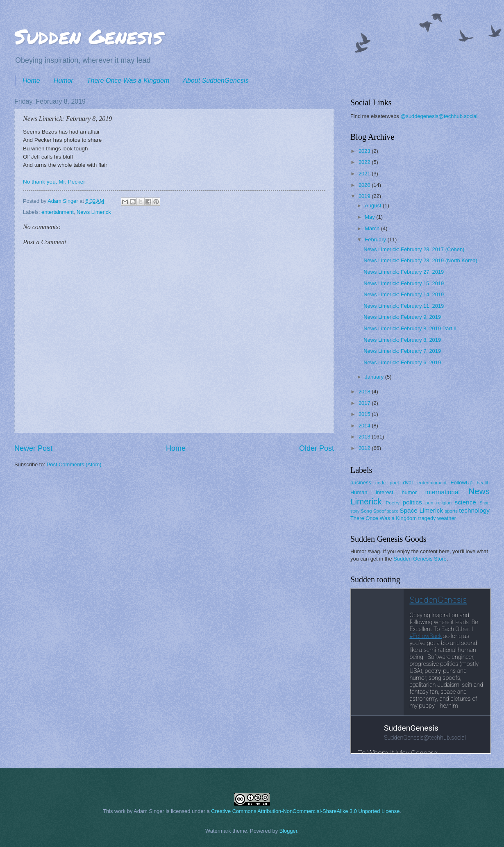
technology (474, 510)
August (374, 206)
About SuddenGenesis (216, 81)
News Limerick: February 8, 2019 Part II (410, 328)
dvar (408, 483)
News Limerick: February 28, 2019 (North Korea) (420, 260)
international (443, 492)
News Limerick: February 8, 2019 (402, 340)
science (465, 502)
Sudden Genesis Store (420, 559)
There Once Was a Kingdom (128, 81)
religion (444, 503)
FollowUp (462, 483)
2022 (365, 162)
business (361, 483)
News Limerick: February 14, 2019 (404, 294)
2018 (365, 392)
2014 (365, 426)
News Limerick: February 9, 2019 (402, 317)
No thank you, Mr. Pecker (54, 182)
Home (31, 81)
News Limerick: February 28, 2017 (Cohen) (414, 249)
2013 (365, 437)
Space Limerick (421, 510)
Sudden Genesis (89, 36)
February (376, 240)
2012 (365, 448)
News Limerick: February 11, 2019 (404, 306)
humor (409, 492)
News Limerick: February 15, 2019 (404, 283)
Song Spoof (373, 511)
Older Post (317, 448)
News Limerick (94, 212)
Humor (64, 81)
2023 (365, 151)
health (484, 483)
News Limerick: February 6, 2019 (402, 362)
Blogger (288, 831)
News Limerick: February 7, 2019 (402, 351)
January (375, 377)
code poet (387, 483)
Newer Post (33, 448)
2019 (365, 196)
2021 (365, 174)
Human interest (372, 492)
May (370, 217)
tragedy (427, 518)
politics (412, 502)
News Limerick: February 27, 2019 (404, 272)
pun (429, 503)
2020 (365, 185)
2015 (365, 414)
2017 (365, 403)
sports (451, 511)
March (373, 228)
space (393, 511)
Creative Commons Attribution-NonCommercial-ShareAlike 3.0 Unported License (305, 811)
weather (447, 518)
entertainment (58, 212)
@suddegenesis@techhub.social (439, 116)
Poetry (393, 503)
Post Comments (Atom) (74, 464)
